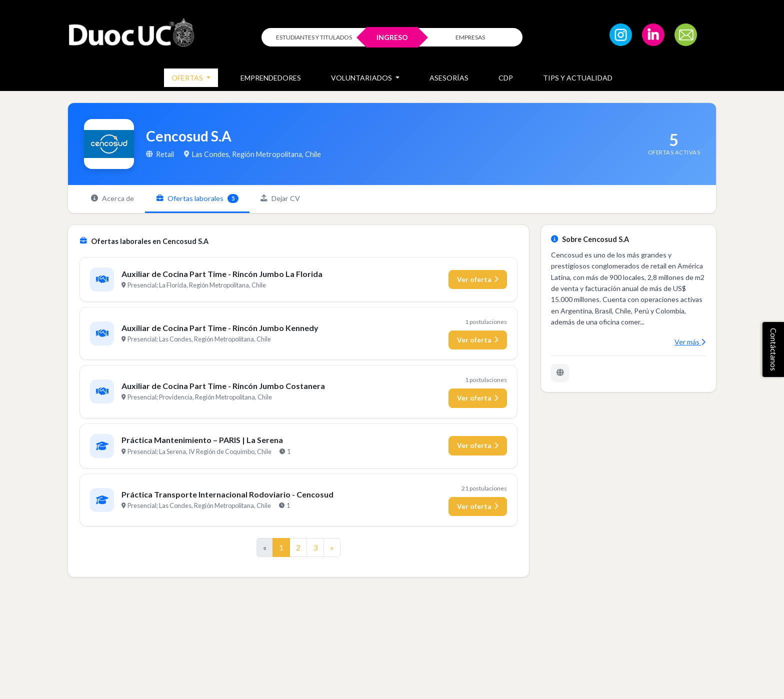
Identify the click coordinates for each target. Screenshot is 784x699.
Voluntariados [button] (362, 78)
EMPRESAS (470, 37)
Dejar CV (285, 199)
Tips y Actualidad (578, 78)
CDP (506, 78)
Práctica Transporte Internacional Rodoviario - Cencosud (228, 495)
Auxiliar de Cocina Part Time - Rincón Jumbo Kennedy (220, 329)
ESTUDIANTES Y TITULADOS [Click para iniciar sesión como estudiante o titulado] (314, 37)
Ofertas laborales (200, 199)
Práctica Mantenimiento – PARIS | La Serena (203, 441)
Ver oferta (478, 280)
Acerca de (113, 199)
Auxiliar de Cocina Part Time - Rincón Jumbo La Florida (222, 275)
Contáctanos (773, 349)
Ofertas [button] (188, 78)
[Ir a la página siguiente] (332, 548)
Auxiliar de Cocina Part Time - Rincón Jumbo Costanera (224, 387)
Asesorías (449, 78)
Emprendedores (271, 78)
